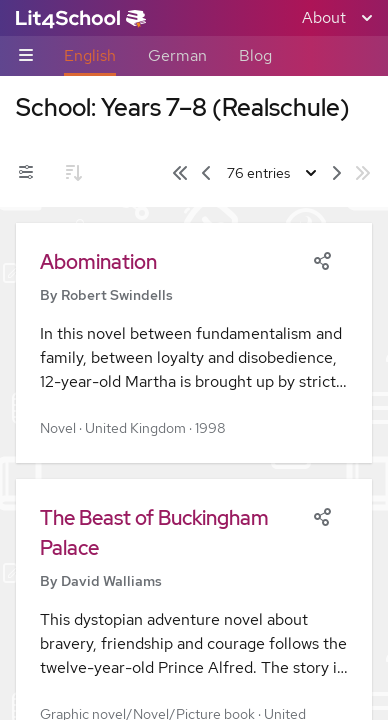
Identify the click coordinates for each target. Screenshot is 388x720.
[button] (194, 343)
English (90, 55)
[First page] (180, 173)
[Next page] (337, 173)
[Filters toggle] (26, 173)
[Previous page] (206, 173)
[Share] (322, 259)
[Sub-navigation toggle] (26, 56)
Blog (255, 55)
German (177, 55)
